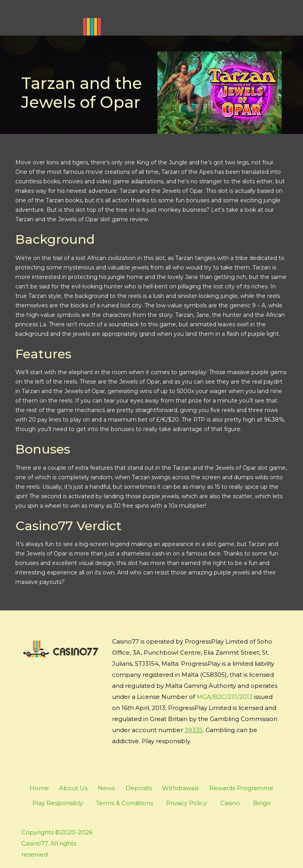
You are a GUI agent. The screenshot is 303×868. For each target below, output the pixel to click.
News (106, 788)
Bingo (262, 803)
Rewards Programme (241, 788)
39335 (194, 730)
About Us (73, 788)
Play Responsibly (58, 803)
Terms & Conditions (124, 803)
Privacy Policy (186, 803)
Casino (230, 803)
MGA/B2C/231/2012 (224, 697)
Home (39, 788)
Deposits (139, 788)
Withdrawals (180, 788)
